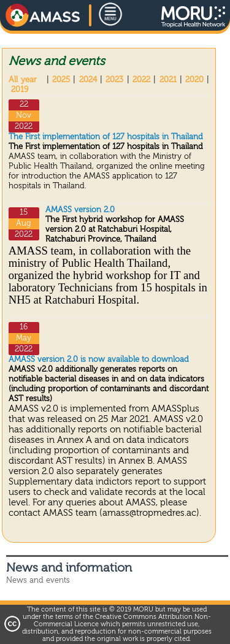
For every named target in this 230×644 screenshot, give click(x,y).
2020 (194, 80)
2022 (141, 80)
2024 (88, 80)
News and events (38, 581)
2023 (114, 80)
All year (23, 80)
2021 (168, 80)
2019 (20, 90)
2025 (61, 80)
